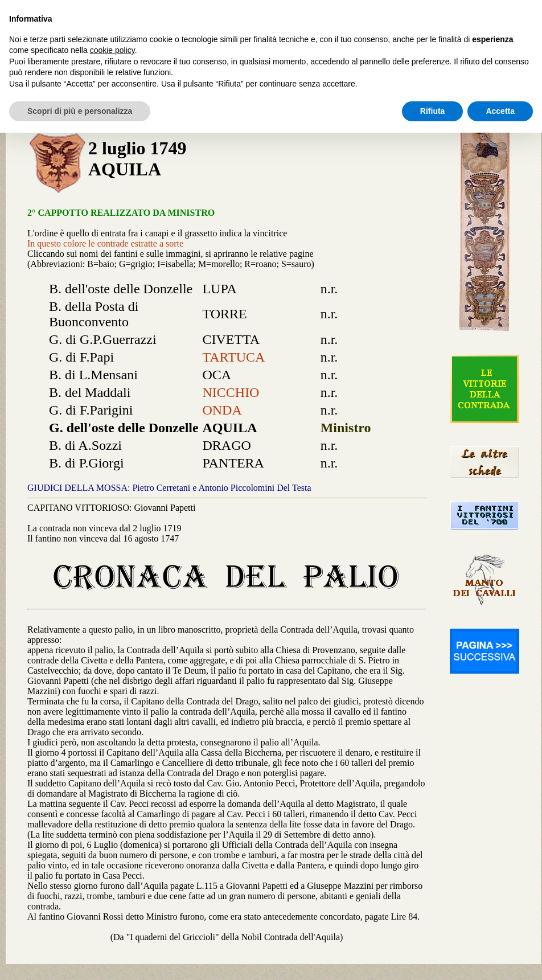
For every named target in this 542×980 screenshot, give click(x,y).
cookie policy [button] (112, 50)
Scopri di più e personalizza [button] (80, 111)
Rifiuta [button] (433, 111)
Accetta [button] (500, 111)
